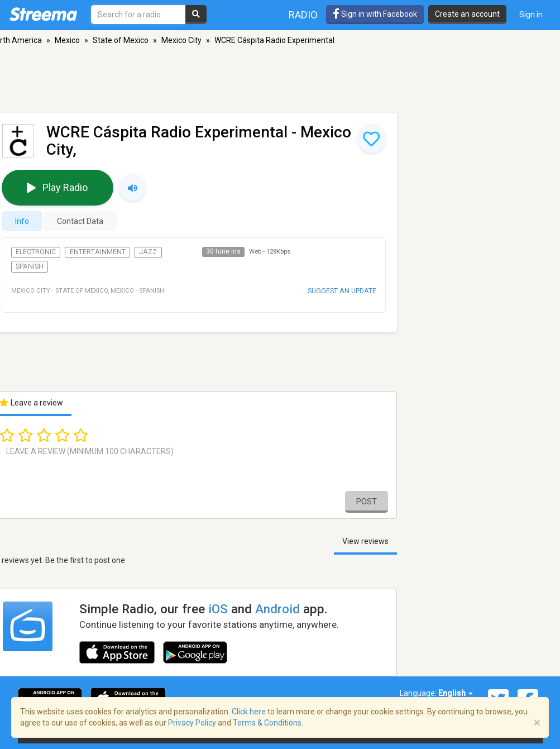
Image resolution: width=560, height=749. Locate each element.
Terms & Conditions (267, 723)
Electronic (36, 252)
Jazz (148, 252)
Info (22, 221)
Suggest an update (342, 291)
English (456, 693)
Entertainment (98, 252)
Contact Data (80, 221)
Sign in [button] (531, 15)
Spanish (30, 266)
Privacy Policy (192, 723)
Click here (249, 712)
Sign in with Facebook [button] (375, 14)
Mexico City (181, 40)
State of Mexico (121, 40)
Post (367, 502)
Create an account (467, 14)
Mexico (67, 40)
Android (277, 609)
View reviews (365, 541)
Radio (303, 15)
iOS (218, 609)
